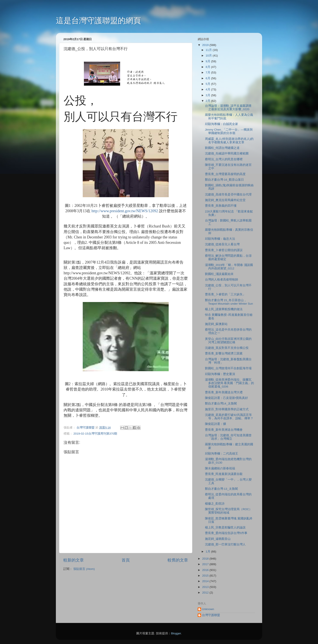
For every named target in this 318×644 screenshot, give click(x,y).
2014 (206, 581)
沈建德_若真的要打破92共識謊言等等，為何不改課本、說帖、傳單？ (229, 417)
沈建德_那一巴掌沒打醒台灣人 (225, 544)
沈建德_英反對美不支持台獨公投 (227, 348)
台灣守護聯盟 (211, 615)
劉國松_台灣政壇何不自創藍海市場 (228, 368)
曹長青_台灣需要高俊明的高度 (225, 174)
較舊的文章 (178, 560)
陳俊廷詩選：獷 (216, 424)
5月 (208, 84)
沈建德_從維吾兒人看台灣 (222, 244)
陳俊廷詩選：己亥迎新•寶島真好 (227, 398)
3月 (208, 95)
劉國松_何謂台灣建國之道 (222, 148)
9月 (208, 61)
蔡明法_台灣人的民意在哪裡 (224, 159)
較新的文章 (74, 560)
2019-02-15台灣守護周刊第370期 (95, 434)
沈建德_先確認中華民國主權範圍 (227, 153)
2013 (206, 587)
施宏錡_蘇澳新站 (216, 324)
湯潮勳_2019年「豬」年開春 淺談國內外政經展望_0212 (229, 267)
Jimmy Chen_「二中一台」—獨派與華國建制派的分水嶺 (229, 131)
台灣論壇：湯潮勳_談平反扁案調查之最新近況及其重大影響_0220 (228, 108)
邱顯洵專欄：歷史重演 (220, 374)
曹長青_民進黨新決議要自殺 (224, 474)
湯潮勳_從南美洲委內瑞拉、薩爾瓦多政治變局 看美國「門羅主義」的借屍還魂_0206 (230, 383)
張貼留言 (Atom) (84, 569)
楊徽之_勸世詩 (215, 504)
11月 (209, 50)
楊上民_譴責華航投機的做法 (224, 309)
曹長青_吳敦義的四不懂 (221, 206)
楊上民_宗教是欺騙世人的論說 (225, 527)
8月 (208, 67)
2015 (206, 576)
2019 (206, 45)
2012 (206, 593)
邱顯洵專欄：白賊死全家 (222, 124)
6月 (208, 78)
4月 (208, 89)
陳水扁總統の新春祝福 (220, 468)
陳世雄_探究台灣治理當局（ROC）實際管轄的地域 (229, 511)
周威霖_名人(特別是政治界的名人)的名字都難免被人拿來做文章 (229, 141)
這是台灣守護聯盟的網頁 (98, 21)
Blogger (176, 633)
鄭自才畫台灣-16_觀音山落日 (224, 180)
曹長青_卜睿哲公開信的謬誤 (224, 250)
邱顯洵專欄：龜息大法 (220, 239)
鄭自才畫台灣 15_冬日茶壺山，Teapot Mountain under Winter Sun (229, 302)
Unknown (208, 609)
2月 (208, 101)
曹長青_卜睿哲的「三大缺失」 (225, 294)
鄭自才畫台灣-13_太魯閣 (221, 489)
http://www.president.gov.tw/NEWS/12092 (125, 211)
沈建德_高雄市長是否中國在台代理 (228, 195)
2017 (206, 564)
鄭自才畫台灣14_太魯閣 (221, 404)
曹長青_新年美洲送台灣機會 (224, 430)
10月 (209, 56)
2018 (206, 559)
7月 (208, 72)
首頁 (126, 560)
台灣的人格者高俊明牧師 (222, 280)
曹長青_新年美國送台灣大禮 (224, 392)
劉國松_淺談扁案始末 (219, 274)
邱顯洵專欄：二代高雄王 (222, 454)
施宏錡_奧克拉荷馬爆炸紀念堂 (225, 200)
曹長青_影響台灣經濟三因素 (224, 353)
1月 (208, 552)
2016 (206, 570)
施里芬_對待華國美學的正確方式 (227, 409)
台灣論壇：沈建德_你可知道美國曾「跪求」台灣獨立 (228, 437)
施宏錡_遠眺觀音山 (218, 539)
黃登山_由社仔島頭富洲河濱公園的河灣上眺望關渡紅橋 (228, 341)
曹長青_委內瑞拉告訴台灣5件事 (226, 533)
